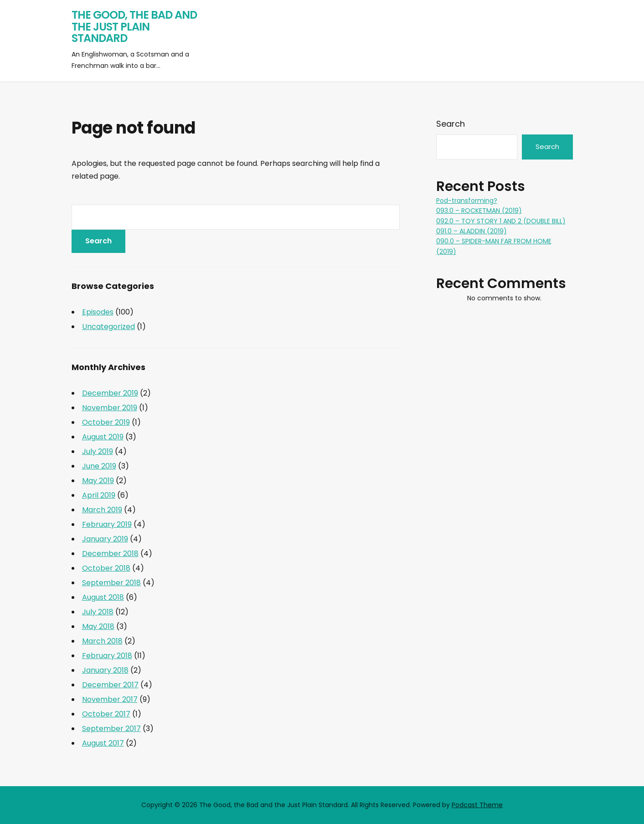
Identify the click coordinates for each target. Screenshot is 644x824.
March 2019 (102, 510)
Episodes (98, 312)
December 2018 (110, 554)
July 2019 (98, 451)
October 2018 (106, 568)
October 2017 (106, 714)
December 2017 (110, 685)
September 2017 (111, 729)
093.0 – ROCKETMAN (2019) (479, 211)
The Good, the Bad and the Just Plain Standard (134, 26)
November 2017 (110, 699)
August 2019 (103, 437)
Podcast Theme (477, 805)
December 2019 (110, 393)
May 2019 (98, 481)
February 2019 (107, 524)
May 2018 (98, 626)
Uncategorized (108, 327)
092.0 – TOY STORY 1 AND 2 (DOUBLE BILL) (501, 221)
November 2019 (110, 408)
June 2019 (99, 466)
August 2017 (103, 743)
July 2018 (98, 612)
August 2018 (103, 597)
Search (451, 124)
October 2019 (106, 422)
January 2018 (105, 670)
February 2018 (107, 656)
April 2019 (99, 495)
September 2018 (111, 583)
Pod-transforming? (467, 201)
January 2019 (105, 539)
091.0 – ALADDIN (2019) (471, 231)
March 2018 (102, 641)
